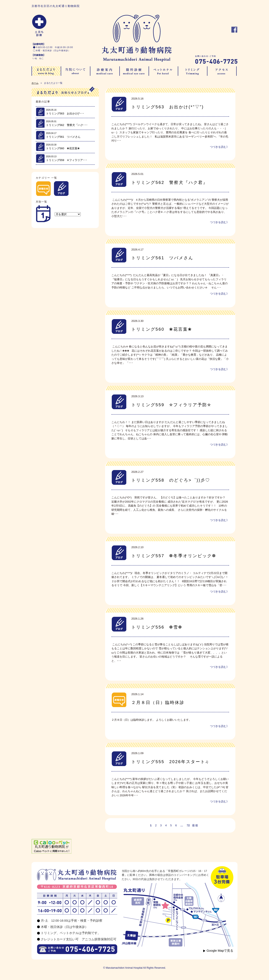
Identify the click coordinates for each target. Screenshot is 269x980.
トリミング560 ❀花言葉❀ (162, 329)
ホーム (35, 83)
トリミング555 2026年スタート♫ (170, 762)
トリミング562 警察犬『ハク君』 (170, 182)
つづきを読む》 (220, 147)
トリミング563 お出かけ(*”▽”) (168, 107)
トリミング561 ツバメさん (162, 258)
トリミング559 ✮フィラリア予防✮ (171, 405)
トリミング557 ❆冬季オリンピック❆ (174, 556)
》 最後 (193, 825)
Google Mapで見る (220, 951)
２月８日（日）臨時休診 (158, 702)
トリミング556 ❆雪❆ (159, 627)
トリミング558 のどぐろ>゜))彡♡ (171, 480)
